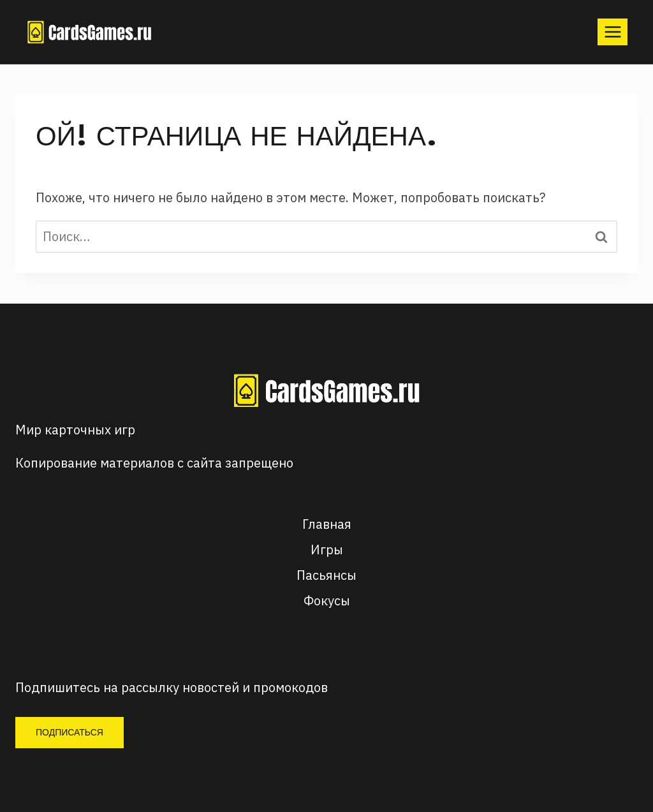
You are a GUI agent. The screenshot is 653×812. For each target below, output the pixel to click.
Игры (327, 550)
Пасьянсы (326, 575)
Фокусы (327, 601)
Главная (327, 524)
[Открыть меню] (613, 32)
